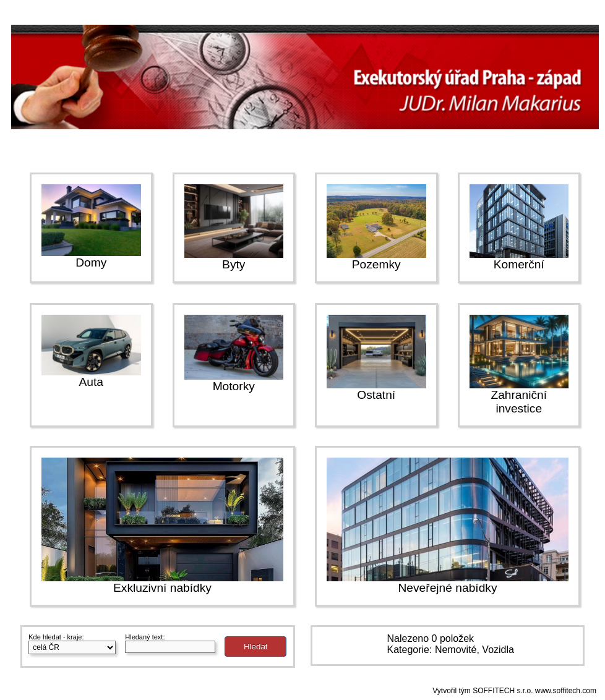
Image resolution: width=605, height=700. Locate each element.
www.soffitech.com (566, 691)
